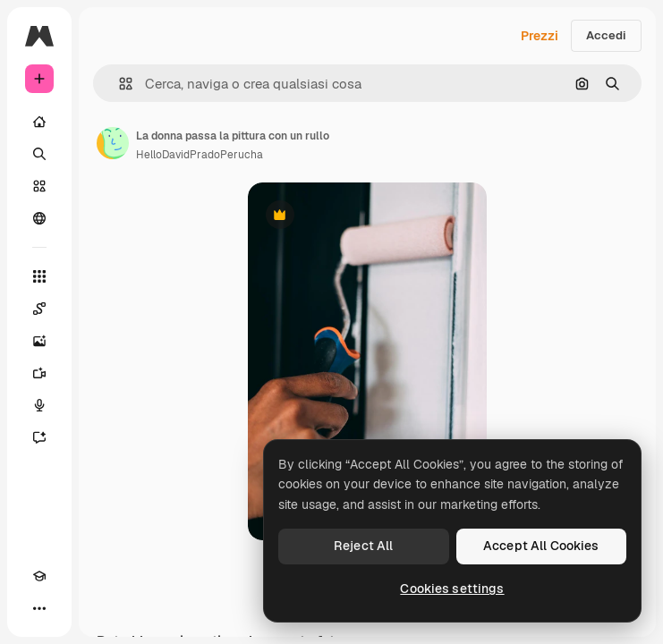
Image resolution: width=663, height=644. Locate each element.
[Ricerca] (39, 154)
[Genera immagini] (39, 341)
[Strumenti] (39, 276)
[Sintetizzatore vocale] (39, 405)
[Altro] (39, 608)
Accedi (606, 35)
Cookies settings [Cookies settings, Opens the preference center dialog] (452, 589)
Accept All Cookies (541, 546)
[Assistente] (39, 437)
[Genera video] (39, 373)
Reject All (363, 546)
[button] (119, 84)
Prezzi (540, 36)
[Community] (39, 218)
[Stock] (39, 186)
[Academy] (39, 576)
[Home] (39, 122)
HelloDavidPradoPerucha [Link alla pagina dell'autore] (200, 155)
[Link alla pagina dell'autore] (113, 143)
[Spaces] (39, 309)
